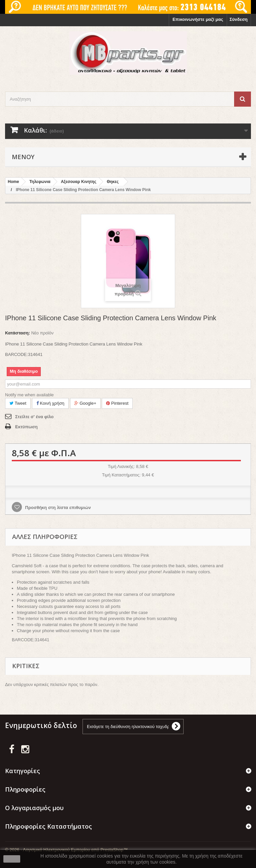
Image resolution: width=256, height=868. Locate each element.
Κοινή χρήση (50, 403)
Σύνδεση (239, 19)
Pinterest (117, 403)
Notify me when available (29, 395)
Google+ (85, 403)
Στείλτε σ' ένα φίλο (34, 417)
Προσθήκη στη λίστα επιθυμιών (57, 508)
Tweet (18, 403)
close (12, 859)
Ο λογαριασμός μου (34, 808)
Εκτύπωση (26, 427)
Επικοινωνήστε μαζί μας (198, 19)
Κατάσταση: (18, 333)
